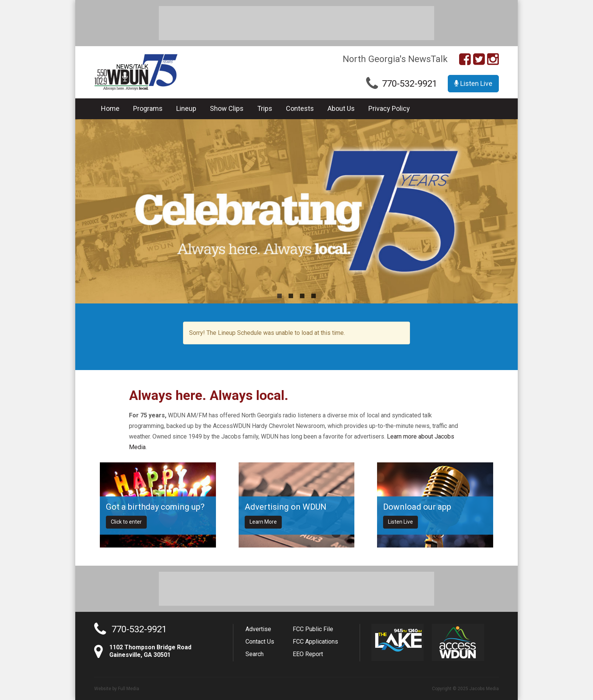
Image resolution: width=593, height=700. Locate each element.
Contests (300, 108)
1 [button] (279, 296)
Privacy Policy (389, 108)
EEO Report (308, 654)
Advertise (258, 629)
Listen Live (473, 83)
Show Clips (227, 108)
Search (255, 654)
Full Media (129, 689)
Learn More (263, 522)
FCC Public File (313, 629)
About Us (341, 108)
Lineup (186, 108)
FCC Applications (315, 642)
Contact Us (260, 642)
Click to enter (126, 522)
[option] (296, 212)
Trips (265, 108)
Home (110, 108)
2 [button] (291, 296)
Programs (148, 108)
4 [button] (314, 296)
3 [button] (302, 296)
